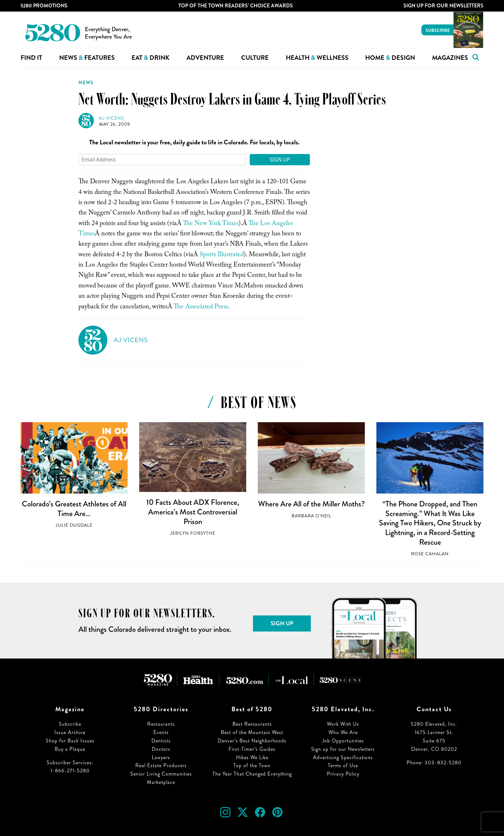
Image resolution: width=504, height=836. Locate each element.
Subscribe (438, 30)
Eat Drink (150, 58)
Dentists (161, 741)
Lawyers (161, 757)
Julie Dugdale (74, 525)
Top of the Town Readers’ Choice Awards (236, 6)
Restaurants (161, 724)
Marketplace (161, 782)
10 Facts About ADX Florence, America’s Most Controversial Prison (193, 512)
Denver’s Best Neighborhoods (252, 741)
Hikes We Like (252, 757)
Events (161, 732)
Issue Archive (70, 732)
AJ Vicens (111, 118)
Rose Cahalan (430, 554)
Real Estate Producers (161, 765)
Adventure (205, 58)
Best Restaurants (252, 724)
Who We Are (343, 732)
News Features (87, 58)
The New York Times (211, 224)
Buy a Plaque (70, 749)
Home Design (390, 58)
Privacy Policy (343, 774)
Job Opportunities (343, 741)
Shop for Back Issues (70, 741)
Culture (255, 58)
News (86, 83)
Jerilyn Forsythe (193, 533)
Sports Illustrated (222, 255)
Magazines (450, 58)
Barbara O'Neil (311, 516)
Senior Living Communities (161, 774)
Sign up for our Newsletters (343, 749)
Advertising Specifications (343, 757)
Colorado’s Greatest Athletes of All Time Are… (74, 509)
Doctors (161, 749)
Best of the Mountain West (252, 732)
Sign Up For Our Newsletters (443, 6)
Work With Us (343, 724)
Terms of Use (343, 765)
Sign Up (280, 159)
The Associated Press (201, 307)
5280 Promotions (44, 6)
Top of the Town (252, 765)
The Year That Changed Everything (252, 774)
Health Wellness (317, 58)
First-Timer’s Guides (252, 749)
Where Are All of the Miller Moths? (311, 504)
